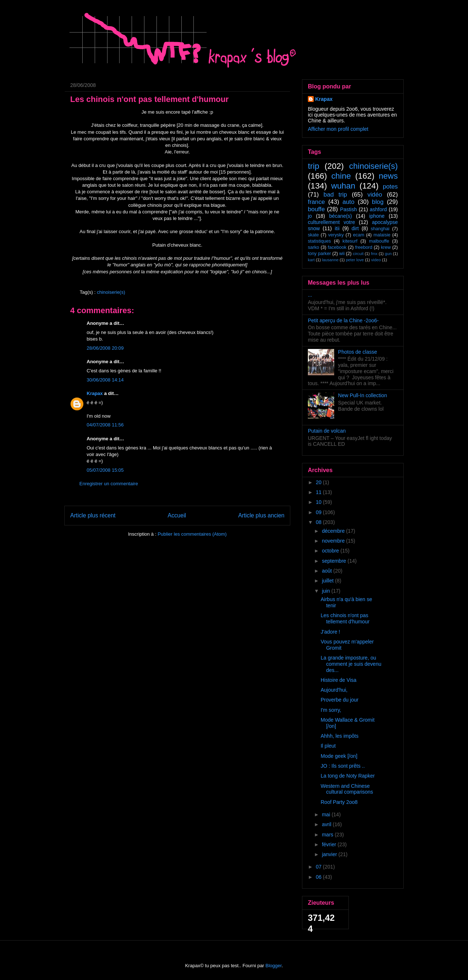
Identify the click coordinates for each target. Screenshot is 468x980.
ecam (358, 235)
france (316, 202)
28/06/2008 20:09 (105, 348)
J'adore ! (330, 632)
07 (319, 867)
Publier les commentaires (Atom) (192, 534)
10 (319, 502)
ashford (378, 209)
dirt (355, 228)
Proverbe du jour (340, 700)
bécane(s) (340, 216)
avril (327, 824)
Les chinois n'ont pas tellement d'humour (345, 618)
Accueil (177, 515)
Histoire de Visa (339, 680)
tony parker (319, 254)
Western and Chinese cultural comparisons (347, 789)
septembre (335, 561)
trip (314, 166)
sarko (314, 247)
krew (386, 247)
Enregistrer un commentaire (109, 484)
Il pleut (328, 746)
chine (341, 176)
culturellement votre (331, 222)
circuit (358, 254)
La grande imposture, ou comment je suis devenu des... (351, 664)
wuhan (343, 186)
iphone (377, 216)
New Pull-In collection (363, 395)
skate (313, 235)
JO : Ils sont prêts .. (343, 766)
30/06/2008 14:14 (105, 380)
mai (327, 814)
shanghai (380, 229)
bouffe (316, 209)
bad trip (335, 195)
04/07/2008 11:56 (105, 425)
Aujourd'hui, (334, 690)
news (388, 176)
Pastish (348, 209)
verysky (336, 235)
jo (310, 216)
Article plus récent (93, 515)
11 (319, 492)
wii (342, 254)
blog (378, 202)
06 (319, 877)
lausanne (330, 260)
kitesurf (350, 241)
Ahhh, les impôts (340, 736)
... (310, 295)
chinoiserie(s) (111, 292)
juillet (328, 581)
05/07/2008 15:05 (105, 470)
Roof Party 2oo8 (339, 802)
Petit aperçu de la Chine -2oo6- (343, 320)
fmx (374, 254)
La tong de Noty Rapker (348, 776)
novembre (334, 541)
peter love (355, 260)
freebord (364, 247)
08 (319, 522)
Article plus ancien (261, 515)
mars (328, 835)
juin (327, 591)
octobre (331, 551)
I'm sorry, (331, 710)
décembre (334, 531)
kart (311, 260)
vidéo (375, 195)
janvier (330, 854)
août (327, 571)
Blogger (273, 966)
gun (388, 254)
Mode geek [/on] (339, 756)
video (376, 260)
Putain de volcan (327, 431)
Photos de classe (358, 352)
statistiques (319, 241)
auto (349, 202)
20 (319, 482)
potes (390, 187)
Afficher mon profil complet (338, 129)
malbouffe (379, 241)
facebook (337, 247)
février (330, 844)
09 (319, 512)
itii (337, 228)
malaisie (382, 235)
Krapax (95, 393)
